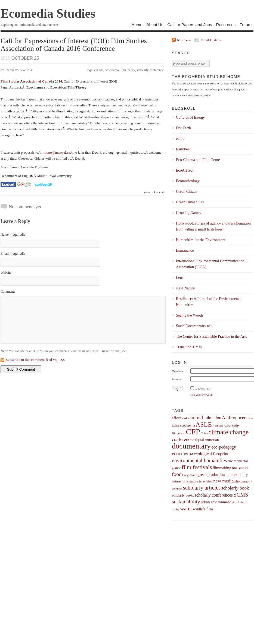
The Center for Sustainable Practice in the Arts (211, 337)
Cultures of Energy (190, 117)
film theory (128, 70)
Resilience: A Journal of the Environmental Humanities (209, 302)
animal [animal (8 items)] (196, 418)
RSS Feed (184, 40)
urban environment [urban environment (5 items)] (216, 502)
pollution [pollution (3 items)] (177, 489)
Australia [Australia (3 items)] (218, 426)
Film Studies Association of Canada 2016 (31, 81)
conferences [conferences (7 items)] (183, 439)
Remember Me (203, 389)
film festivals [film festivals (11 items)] (197, 467)
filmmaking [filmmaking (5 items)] (222, 468)
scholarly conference (150, 70)
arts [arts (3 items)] (251, 418)
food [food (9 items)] (177, 474)
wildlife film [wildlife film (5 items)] (203, 509)
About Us (155, 25)
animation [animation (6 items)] (213, 418)
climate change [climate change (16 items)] (228, 432)
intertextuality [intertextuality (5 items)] (237, 475)
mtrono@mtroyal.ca (56, 152)
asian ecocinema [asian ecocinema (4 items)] (183, 425)
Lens (180, 278)
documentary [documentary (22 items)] (191, 446)
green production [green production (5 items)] (211, 475)
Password (177, 379)
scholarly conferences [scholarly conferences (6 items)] (214, 495)
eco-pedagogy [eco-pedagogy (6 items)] (224, 447)
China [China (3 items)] (204, 433)
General (159, 192)
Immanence (185, 250)
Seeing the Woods (190, 315)
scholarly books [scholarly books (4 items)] (183, 495)
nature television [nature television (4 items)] (201, 481)
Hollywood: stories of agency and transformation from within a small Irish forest (213, 226)
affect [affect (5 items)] (176, 418)
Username (177, 371)
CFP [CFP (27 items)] (193, 432)
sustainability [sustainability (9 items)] (186, 502)
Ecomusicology (188, 181)
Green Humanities (190, 202)
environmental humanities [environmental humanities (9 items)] (199, 460)
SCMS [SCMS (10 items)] (241, 495)
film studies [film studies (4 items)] (240, 468)
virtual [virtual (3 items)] (235, 502)
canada (99, 70)
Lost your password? (202, 395)
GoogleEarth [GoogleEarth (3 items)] (190, 475)
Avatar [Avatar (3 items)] (228, 426)
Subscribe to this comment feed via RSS (35, 360)
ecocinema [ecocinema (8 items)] (182, 454)
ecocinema (112, 70)
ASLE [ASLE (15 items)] (204, 424)
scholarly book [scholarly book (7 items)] (235, 488)
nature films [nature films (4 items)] (180, 481)
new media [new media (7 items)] (223, 481)
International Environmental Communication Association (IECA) (210, 264)
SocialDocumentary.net (194, 326)
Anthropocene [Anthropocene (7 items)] (235, 418)
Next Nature (185, 288)
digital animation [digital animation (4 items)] (207, 440)
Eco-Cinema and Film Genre (198, 160)
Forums (247, 25)
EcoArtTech (185, 170)
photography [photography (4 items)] (243, 481)
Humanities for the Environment (201, 240)
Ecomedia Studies (48, 13)
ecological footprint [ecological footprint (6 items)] (211, 454)
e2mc (180, 139)
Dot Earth (183, 128)
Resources (226, 25)
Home (137, 25)
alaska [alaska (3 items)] (185, 418)
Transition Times (189, 347)
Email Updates (211, 40)
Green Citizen (187, 192)
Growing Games (188, 213)
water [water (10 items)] (186, 509)
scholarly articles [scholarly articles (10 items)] (202, 488)
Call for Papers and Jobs (190, 25)
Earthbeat (183, 149)
